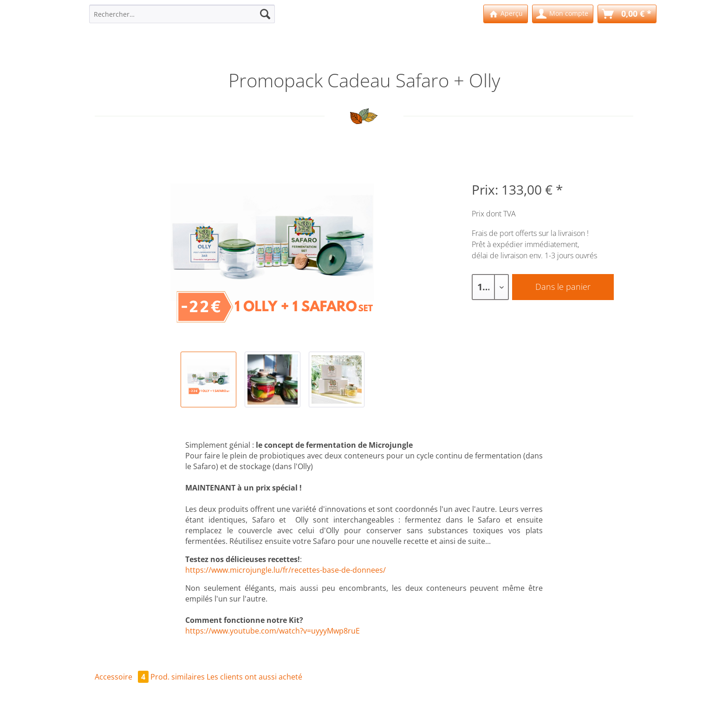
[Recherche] (265, 14)
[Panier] (627, 14)
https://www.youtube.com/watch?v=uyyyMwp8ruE (273, 631)
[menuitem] (182, 18)
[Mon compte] (563, 14)
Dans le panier (563, 287)
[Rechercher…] (182, 14)
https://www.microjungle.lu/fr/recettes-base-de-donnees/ (286, 570)
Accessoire (123, 677)
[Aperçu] (506, 14)
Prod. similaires (178, 677)
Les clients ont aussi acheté (254, 677)
